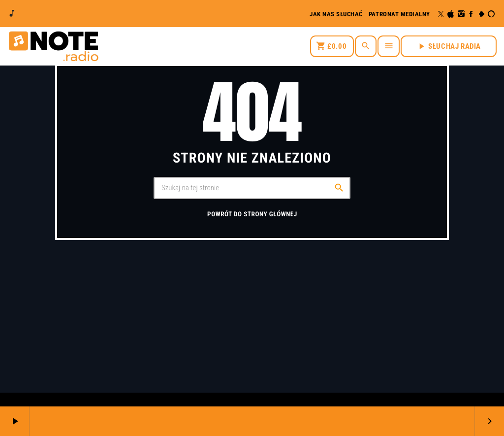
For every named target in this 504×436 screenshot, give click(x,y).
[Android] (482, 14)
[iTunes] (451, 14)
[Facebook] (471, 14)
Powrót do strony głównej (252, 215)
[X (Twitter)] (441, 14)
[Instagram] (461, 14)
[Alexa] (491, 14)
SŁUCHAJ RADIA (449, 46)
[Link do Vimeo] (53, 46)
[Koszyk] (332, 46)
